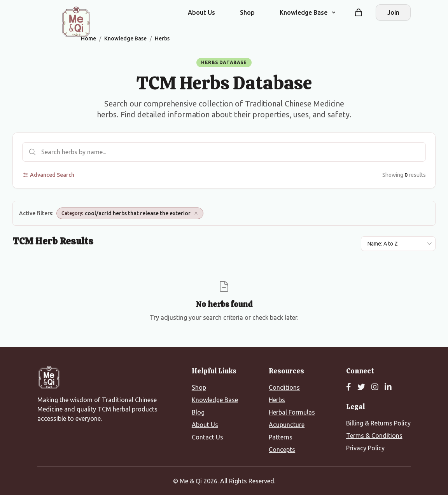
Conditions (284, 387)
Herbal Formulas (292, 412)
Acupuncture (287, 425)
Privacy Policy (365, 448)
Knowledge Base (215, 400)
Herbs (277, 400)
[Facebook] (349, 387)
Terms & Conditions (374, 436)
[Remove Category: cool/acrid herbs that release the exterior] (196, 213)
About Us (201, 12)
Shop (247, 12)
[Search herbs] (224, 152)
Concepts (282, 450)
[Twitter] (361, 387)
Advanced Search (48, 175)
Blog (198, 412)
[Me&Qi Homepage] (76, 22)
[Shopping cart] (359, 12)
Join (393, 12)
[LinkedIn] (388, 387)
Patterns (281, 437)
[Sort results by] (398, 244)
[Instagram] (375, 387)
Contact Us (207, 437)
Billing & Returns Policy (378, 423)
